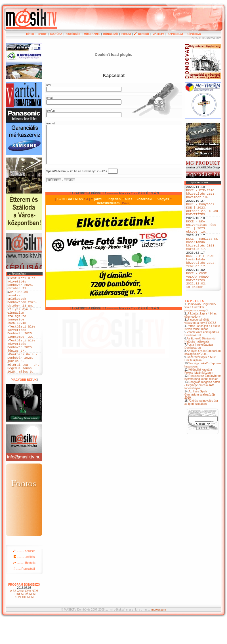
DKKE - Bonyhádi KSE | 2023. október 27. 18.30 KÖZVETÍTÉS (202, 215)
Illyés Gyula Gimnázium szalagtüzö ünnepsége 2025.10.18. (20, 326)
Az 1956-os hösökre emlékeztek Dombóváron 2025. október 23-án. (22, 304)
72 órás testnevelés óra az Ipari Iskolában (201, 428)
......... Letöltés (24, 581)
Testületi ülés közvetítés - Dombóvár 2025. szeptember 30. (21, 345)
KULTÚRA (56, 34)
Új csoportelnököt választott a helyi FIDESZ (200, 347)
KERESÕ (142, 34)
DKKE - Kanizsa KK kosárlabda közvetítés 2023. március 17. (202, 258)
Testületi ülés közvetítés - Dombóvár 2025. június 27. (21, 363)
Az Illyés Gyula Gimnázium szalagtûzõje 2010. (200, 420)
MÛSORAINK (92, 34)
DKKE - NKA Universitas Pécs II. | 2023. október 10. (201, 237)
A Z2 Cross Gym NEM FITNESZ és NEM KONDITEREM (24, 618)
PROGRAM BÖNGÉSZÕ (24, 608)
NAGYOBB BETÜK (24, 404)
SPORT (42, 34)
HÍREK (30, 34)
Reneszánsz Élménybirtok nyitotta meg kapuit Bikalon (203, 403)
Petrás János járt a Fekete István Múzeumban (202, 353)
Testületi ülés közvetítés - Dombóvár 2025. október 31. (21, 285)
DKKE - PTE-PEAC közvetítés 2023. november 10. (201, 196)
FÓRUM (126, 34)
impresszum (158, 633)
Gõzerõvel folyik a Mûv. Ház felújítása (200, 384)
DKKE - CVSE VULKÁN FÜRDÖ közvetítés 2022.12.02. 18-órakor (197, 304)
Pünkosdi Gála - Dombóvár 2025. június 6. (22, 378)
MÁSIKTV (158, 34)
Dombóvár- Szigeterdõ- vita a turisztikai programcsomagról (200, 333)
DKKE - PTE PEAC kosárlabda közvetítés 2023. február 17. (201, 280)
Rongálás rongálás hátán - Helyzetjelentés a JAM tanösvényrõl (202, 411)
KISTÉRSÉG (73, 34)
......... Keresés (24, 575)
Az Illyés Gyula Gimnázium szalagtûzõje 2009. (203, 378)
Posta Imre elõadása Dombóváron (199, 372)
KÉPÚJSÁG (194, 34)
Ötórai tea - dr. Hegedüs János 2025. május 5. (23, 391)
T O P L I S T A (194, 327)
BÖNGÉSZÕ (111, 34)
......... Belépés (24, 587)
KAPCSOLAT (175, 34)
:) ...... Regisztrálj (24, 593)
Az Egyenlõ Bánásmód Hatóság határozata (200, 365)
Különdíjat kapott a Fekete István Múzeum (199, 397)
